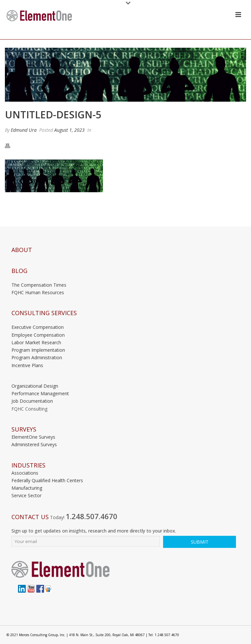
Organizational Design (35, 386)
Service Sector (26, 495)
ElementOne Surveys (33, 437)
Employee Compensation (38, 335)
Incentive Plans (27, 365)
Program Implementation (38, 350)
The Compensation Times (39, 285)
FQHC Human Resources (38, 292)
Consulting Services (44, 313)
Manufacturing (27, 488)
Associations (25, 473)
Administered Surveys (34, 444)
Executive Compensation (38, 327)
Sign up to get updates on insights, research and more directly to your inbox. (94, 531)
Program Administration (37, 357)
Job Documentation (32, 401)
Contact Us (30, 517)
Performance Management (40, 393)
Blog (19, 271)
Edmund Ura (24, 130)
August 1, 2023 (69, 130)
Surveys (24, 429)
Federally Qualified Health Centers (47, 480)
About (22, 250)
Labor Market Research (36, 342)
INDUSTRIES (28, 465)
